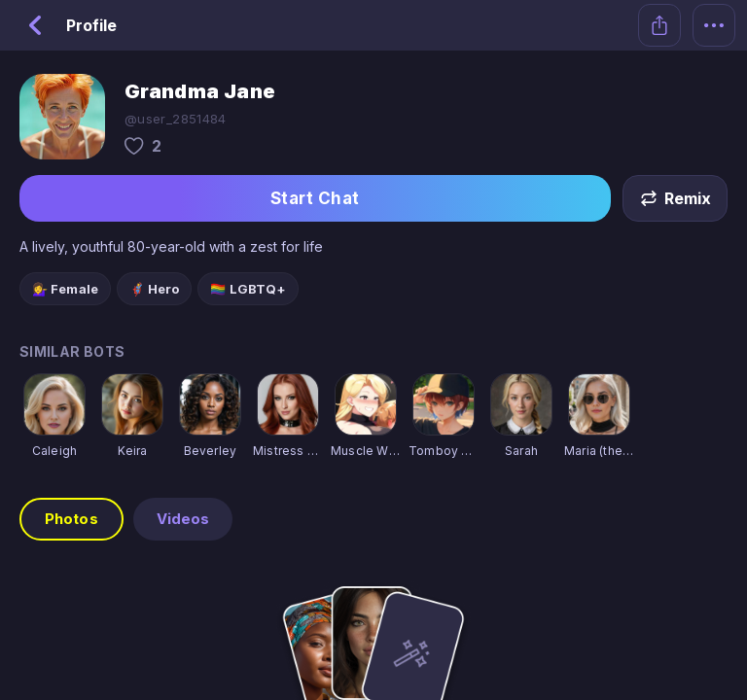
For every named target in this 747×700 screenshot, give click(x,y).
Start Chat (315, 198)
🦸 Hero (155, 289)
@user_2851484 (176, 119)
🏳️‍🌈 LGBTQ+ (248, 289)
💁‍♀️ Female (65, 289)
